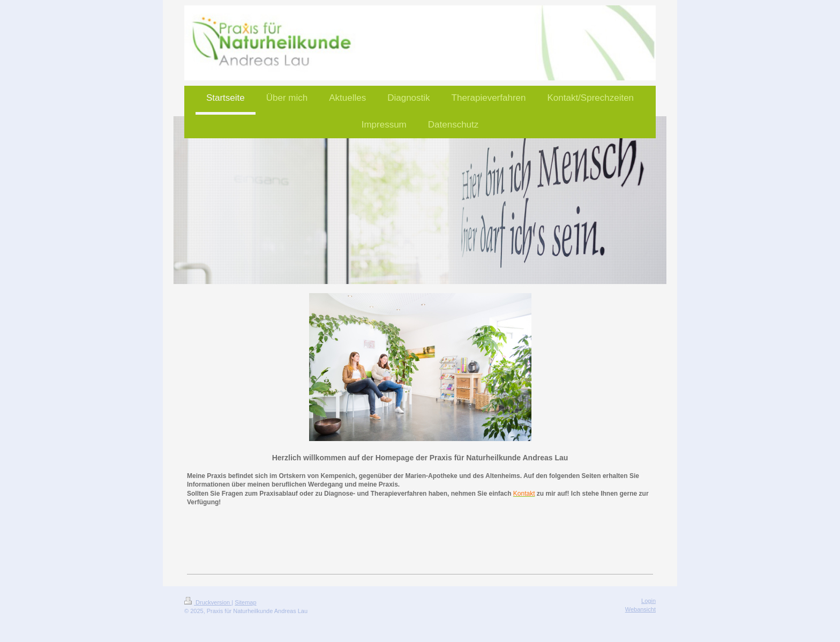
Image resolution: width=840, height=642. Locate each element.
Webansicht (640, 609)
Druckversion (208, 602)
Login (648, 601)
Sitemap (245, 602)
